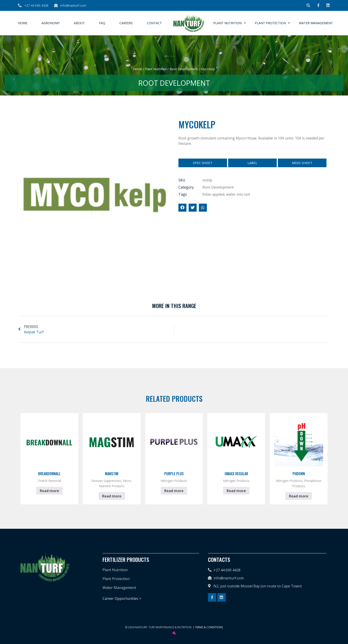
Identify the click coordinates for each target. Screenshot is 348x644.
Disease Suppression (106, 481)
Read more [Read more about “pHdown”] (299, 496)
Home (23, 23)
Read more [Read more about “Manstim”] (112, 496)
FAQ (102, 23)
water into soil (238, 194)
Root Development (184, 69)
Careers (126, 23)
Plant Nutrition (230, 23)
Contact (154, 23)
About (79, 23)
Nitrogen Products (174, 481)
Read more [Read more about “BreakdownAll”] (49, 491)
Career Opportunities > (122, 598)
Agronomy (51, 23)
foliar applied (213, 194)
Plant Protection (272, 23)
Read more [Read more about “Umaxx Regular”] (236, 491)
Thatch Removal (49, 481)
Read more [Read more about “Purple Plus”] (174, 491)
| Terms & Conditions (208, 627)
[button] (308, 6)
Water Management (316, 23)
